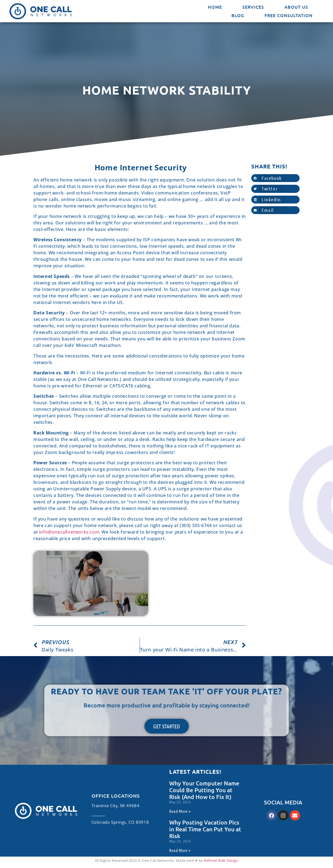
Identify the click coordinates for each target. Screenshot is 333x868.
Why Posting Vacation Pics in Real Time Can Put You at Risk (205, 829)
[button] (275, 178)
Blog (238, 15)
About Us (296, 7)
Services (253, 7)
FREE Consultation (289, 15)
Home (215, 7)
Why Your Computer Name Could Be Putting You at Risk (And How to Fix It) (204, 790)
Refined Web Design (221, 860)
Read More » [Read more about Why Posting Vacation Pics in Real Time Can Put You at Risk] (180, 850)
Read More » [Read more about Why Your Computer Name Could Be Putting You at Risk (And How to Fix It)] (180, 811)
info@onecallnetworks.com (69, 532)
